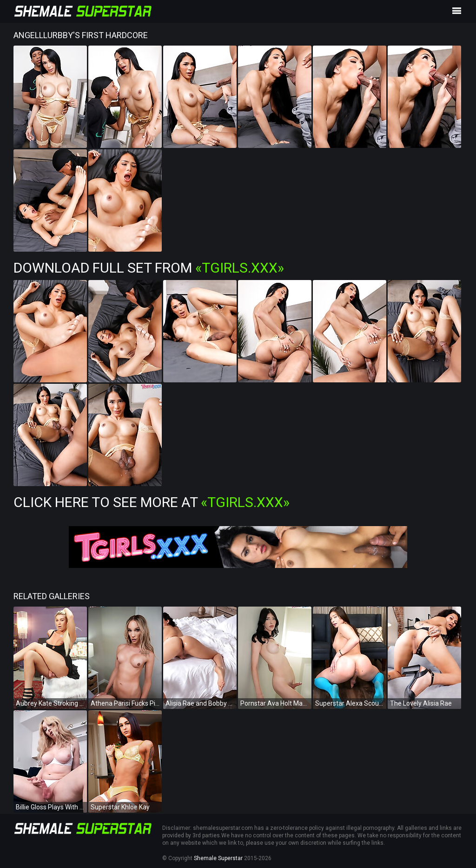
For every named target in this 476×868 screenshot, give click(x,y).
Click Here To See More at (152, 502)
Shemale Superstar (218, 858)
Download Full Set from (149, 268)
